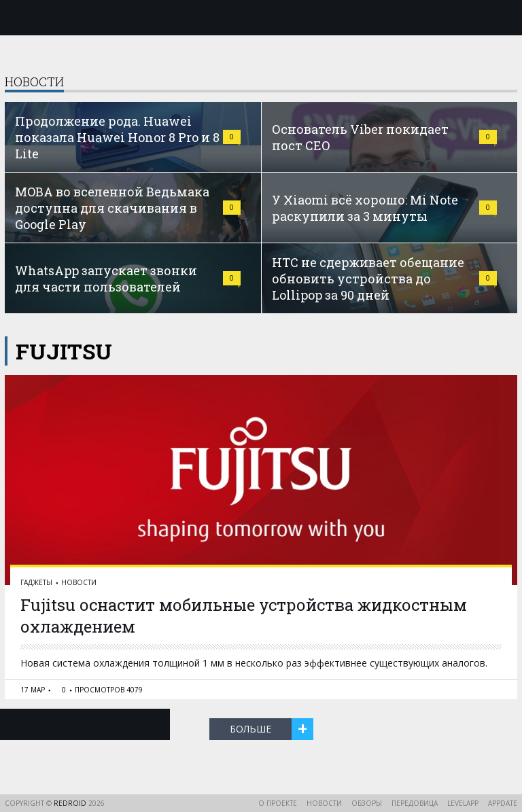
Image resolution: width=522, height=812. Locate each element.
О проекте (278, 803)
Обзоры (367, 803)
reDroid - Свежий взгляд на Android (261, 17)
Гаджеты (36, 582)
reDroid (71, 803)
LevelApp (463, 803)
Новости (79, 582)
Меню (18, 18)
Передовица (415, 803)
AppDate (503, 803)
